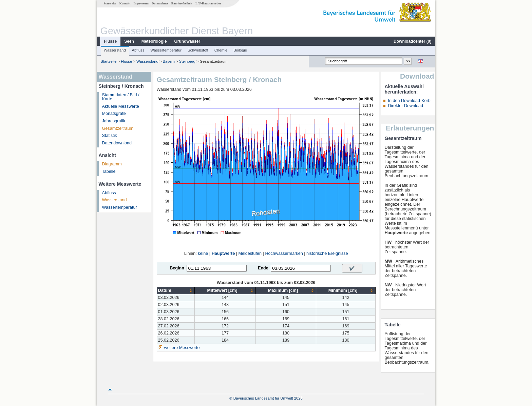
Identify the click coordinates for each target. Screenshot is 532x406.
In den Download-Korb (409, 101)
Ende (263, 268)
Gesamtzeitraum (118, 128)
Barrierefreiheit (182, 3)
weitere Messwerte (182, 348)
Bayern (169, 61)
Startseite (110, 3)
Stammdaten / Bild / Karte (121, 97)
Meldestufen (250, 253)
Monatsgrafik (114, 114)
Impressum (141, 3)
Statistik (110, 136)
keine (203, 253)
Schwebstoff (198, 50)
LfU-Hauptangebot (208, 3)
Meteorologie (154, 41)
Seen (129, 41)
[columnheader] (176, 291)
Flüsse (110, 41)
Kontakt (125, 3)
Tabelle (109, 171)
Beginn (177, 268)
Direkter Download (405, 106)
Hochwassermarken (284, 253)
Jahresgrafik (114, 121)
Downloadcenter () (412, 41)
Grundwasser (187, 41)
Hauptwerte (223, 253)
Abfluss (138, 50)
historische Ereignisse (327, 253)
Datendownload (117, 143)
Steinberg (187, 61)
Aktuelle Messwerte (121, 106)
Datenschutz (160, 3)
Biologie (240, 50)
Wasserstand (115, 50)
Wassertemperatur (166, 50)
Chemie (221, 50)
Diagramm (112, 164)
